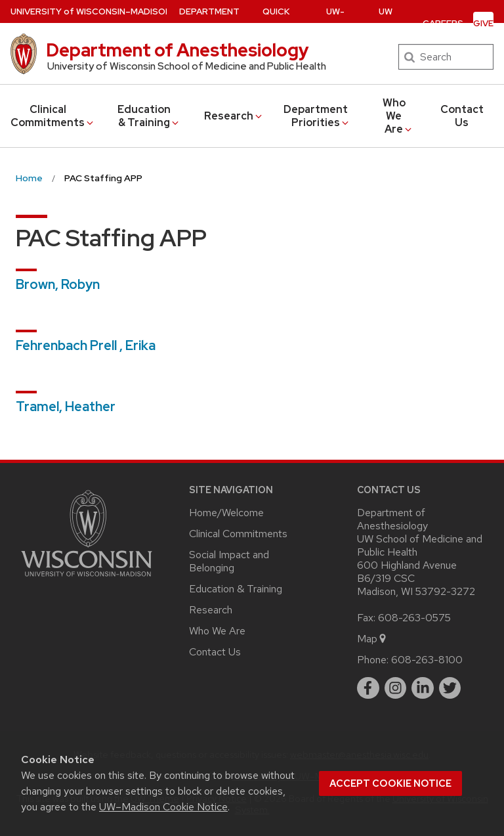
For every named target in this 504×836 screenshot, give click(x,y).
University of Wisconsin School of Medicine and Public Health (187, 66)
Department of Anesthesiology (178, 50)
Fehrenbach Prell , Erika (86, 345)
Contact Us (462, 116)
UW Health (386, 23)
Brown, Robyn (58, 284)
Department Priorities (317, 116)
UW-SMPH (335, 23)
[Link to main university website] (87, 579)
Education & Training (149, 116)
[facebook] (368, 688)
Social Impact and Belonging (229, 561)
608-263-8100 (427, 660)
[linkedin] (423, 688)
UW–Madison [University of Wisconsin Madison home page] (91, 11)
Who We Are (398, 116)
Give (483, 23)
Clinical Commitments (53, 116)
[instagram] (396, 688)
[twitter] (450, 688)
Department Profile (209, 23)
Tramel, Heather (66, 407)
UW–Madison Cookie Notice (163, 807)
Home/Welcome (226, 513)
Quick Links (281, 23)
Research (234, 116)
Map (372, 639)
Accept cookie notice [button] (390, 783)
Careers (443, 23)
